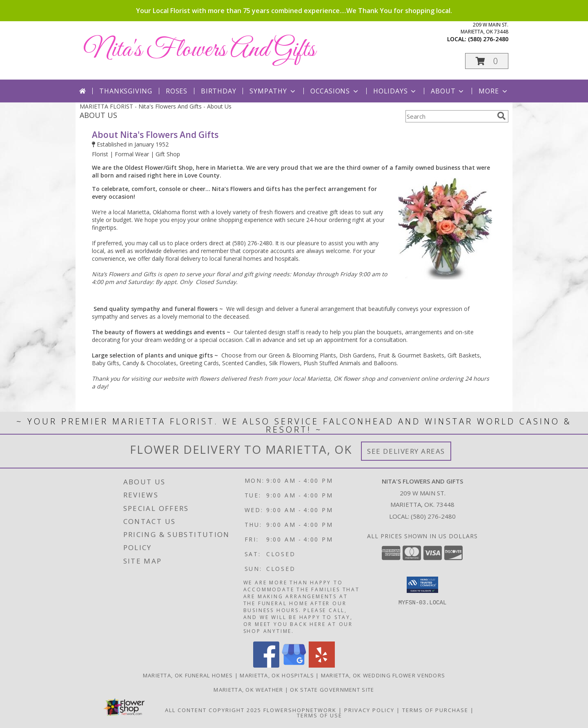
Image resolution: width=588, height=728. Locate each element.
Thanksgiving (126, 91)
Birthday (218, 91)
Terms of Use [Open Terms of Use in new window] (320, 715)
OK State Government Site (332, 690)
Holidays (395, 91)
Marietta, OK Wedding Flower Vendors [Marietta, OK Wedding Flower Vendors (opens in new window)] (383, 675)
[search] (501, 116)
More (493, 91)
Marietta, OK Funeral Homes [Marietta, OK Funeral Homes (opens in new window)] (188, 675)
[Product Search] (450, 116)
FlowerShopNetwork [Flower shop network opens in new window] (300, 710)
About (448, 91)
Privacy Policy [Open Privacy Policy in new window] (369, 710)
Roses (177, 91)
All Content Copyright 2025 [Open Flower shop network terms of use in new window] (213, 710)
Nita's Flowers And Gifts (199, 50)
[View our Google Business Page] (294, 665)
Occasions (335, 91)
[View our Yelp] (322, 665)
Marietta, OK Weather (248, 690)
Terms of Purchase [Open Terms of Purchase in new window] (435, 710)
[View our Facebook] (266, 665)
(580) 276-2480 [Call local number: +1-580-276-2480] (488, 39)
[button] (487, 61)
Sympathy (273, 91)
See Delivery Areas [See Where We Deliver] (406, 451)
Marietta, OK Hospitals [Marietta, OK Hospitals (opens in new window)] (277, 675)
